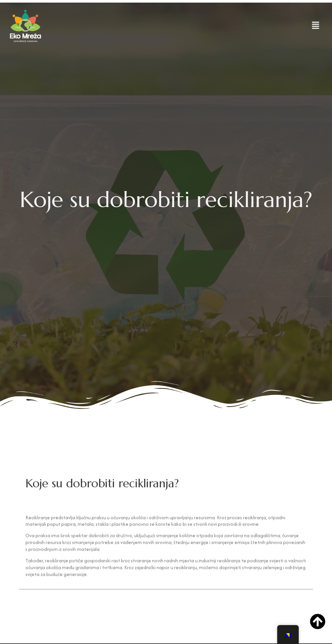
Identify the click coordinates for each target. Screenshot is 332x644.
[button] (316, 26)
